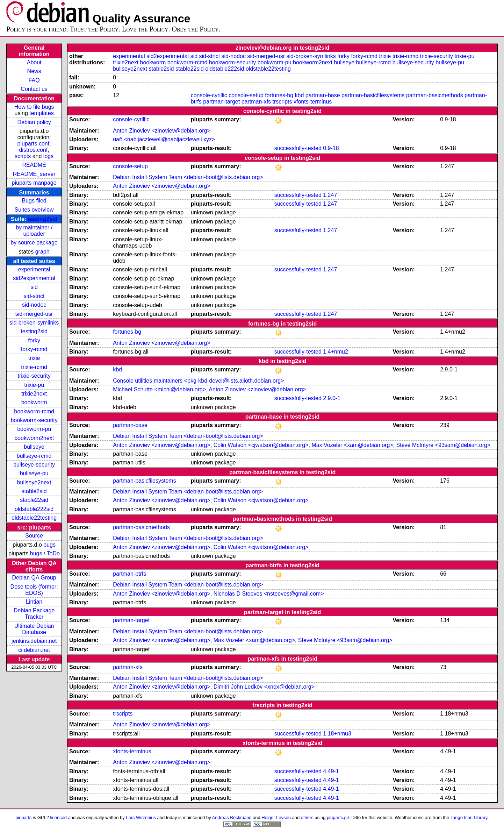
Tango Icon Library (469, 817)
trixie (34, 358)
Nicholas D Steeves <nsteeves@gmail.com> (269, 594)
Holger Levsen (276, 817)
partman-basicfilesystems (373, 95)
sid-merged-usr (34, 314)
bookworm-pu (34, 429)
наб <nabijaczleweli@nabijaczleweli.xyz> (164, 139)
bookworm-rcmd (34, 411)
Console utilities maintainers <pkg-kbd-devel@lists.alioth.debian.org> (198, 381)
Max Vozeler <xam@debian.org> (352, 445)
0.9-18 (331, 148)
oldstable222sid (34, 509)
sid (34, 287)
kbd (300, 95)
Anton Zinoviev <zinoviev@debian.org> (162, 131)
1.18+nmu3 (337, 734)
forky (34, 340)
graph (42, 252)
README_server (34, 174)
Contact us (34, 89)
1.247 (330, 195)
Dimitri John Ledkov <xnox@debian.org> (264, 687)
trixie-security (34, 376)
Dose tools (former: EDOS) (34, 590)
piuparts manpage (34, 183)
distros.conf (33, 150)
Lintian (34, 602)
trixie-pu (34, 385)
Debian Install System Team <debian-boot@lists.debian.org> (188, 177)
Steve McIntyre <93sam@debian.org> (444, 445)
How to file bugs (34, 107)
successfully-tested (298, 148)
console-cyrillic (209, 95)
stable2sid (34, 491)
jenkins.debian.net (34, 641)
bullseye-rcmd (34, 456)
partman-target (221, 102)
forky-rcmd (34, 349)
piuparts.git (338, 817)
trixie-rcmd (34, 367)
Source (34, 536)
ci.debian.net (34, 650)
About (34, 62)
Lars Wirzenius (141, 817)
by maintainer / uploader (34, 231)
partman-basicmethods (435, 95)
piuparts (23, 817)
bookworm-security (34, 420)
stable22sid (34, 500)
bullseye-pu (34, 473)
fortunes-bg (279, 95)
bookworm (34, 402)
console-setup (246, 95)
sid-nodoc (34, 305)
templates (41, 113)
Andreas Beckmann (232, 817)
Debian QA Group (34, 578)
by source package (34, 243)
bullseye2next (34, 482)
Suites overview (34, 210)
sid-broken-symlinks (34, 323)
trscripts (282, 102)
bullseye (34, 447)
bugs (49, 545)
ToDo (53, 553)
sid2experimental (34, 278)
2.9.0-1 (332, 398)
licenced (59, 817)
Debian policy (34, 122)
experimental (34, 269)
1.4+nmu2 (336, 352)
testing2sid (43, 219)
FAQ (34, 80)
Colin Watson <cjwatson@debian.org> (261, 445)
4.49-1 (331, 771)
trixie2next (34, 394)
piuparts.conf (34, 144)
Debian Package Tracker (34, 614)
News (34, 71)
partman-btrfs (129, 574)
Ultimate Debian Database (34, 629)
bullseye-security (34, 465)
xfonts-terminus (313, 102)
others (307, 817)
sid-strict (34, 296)
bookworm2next (34, 438)
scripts (23, 156)
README (34, 165)
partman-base (323, 95)
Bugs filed (34, 201)
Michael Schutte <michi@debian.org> (159, 389)
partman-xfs (256, 102)
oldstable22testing (34, 518)
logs (48, 156)
